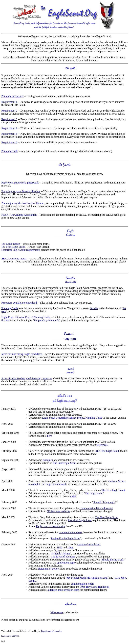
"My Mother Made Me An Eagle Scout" (87, 578)
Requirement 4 (9, 128)
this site (94, 308)
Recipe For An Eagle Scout (66, 538)
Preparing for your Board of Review (21, 191)
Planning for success (12, 96)
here (50, 436)
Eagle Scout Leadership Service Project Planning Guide (72, 418)
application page (66, 563)
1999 (70, 547)
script (73, 496)
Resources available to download (19, 303)
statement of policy (48, 569)
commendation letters (71, 532)
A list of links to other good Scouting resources (27, 378)
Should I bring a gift (104, 502)
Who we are (57, 612)
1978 (60, 547)
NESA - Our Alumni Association (19, 215)
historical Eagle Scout (80, 520)
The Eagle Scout (94, 493)
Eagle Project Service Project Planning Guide (26, 317)
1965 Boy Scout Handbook (95, 587)
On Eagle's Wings (61, 554)
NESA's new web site (58, 511)
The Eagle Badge (11, 244)
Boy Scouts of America (51, 631)
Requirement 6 (9, 142)
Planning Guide (10, 151)
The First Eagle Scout (13, 247)
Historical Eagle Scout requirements (21, 250)
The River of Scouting (63, 557)
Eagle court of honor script (51, 526)
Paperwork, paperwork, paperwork (20, 183)
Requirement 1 (9, 102)
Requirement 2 (9, 111)
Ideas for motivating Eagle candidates (22, 354)
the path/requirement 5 (46, 320)
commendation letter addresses (96, 508)
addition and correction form (64, 590)
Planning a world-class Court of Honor (22, 203)
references (102, 445)
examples (48, 460)
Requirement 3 (9, 119)
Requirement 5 (9, 134)
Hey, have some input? (14, 259)
